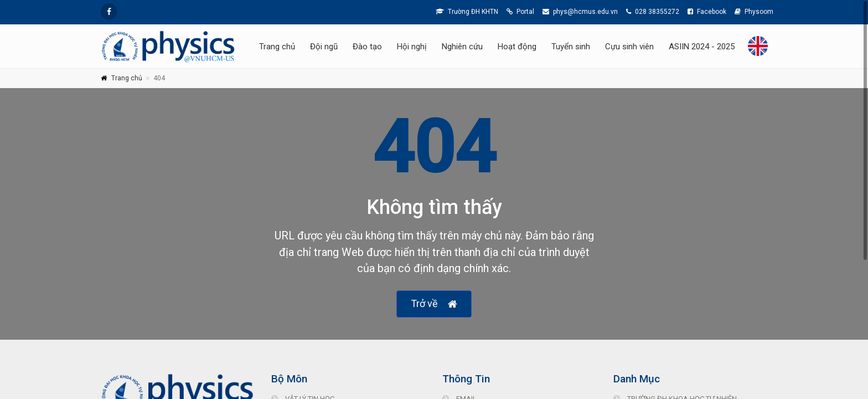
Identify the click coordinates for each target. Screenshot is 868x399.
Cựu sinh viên (629, 47)
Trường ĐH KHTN (467, 12)
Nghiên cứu (462, 47)
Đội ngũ (324, 47)
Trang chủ (277, 47)
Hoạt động (517, 47)
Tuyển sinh (571, 47)
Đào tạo (367, 47)
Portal (520, 12)
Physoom (754, 12)
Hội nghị (412, 47)
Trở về (434, 304)
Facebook (707, 12)
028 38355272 (653, 12)
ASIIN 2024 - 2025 (702, 47)
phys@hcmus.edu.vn (580, 12)
